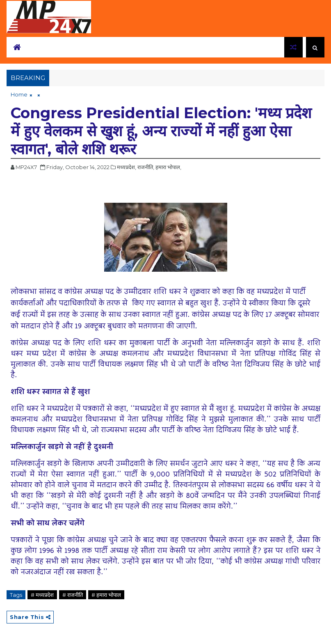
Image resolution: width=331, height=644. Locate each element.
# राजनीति (73, 595)
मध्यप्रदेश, (127, 167)
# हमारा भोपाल (106, 595)
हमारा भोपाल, (168, 167)
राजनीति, (146, 167)
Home (19, 94)
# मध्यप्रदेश (42, 595)
